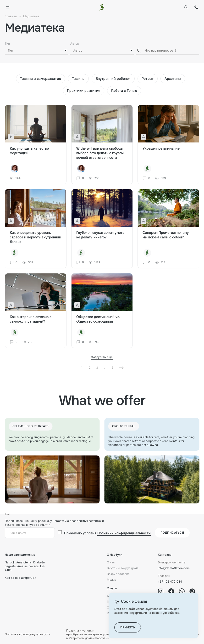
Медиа (112, 580)
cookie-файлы (163, 609)
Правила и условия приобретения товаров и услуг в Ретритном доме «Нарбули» (89, 634)
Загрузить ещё (102, 357)
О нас (111, 562)
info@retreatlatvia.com (174, 568)
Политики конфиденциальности (124, 533)
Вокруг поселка (118, 574)
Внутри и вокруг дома (123, 568)
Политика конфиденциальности (28, 634)
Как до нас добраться (20, 578)
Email (7, 514)
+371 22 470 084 (196, 7)
